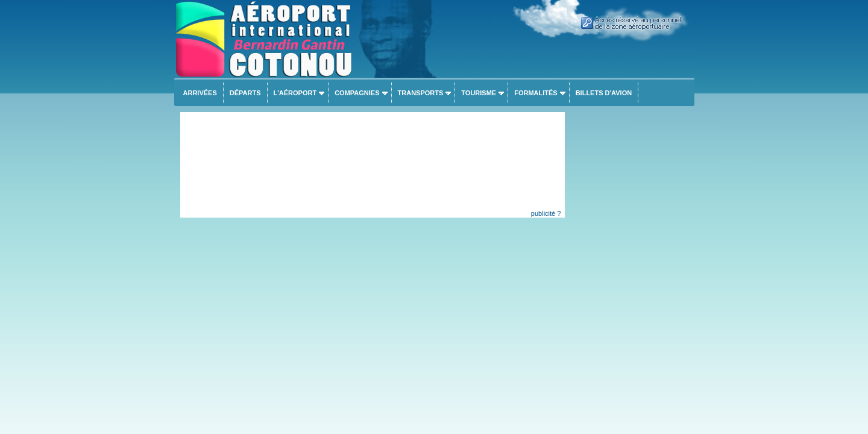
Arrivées (200, 93)
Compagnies (357, 93)
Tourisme (479, 93)
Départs (245, 93)
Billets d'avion (604, 93)
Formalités (536, 93)
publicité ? (546, 213)
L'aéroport (295, 93)
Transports (421, 93)
